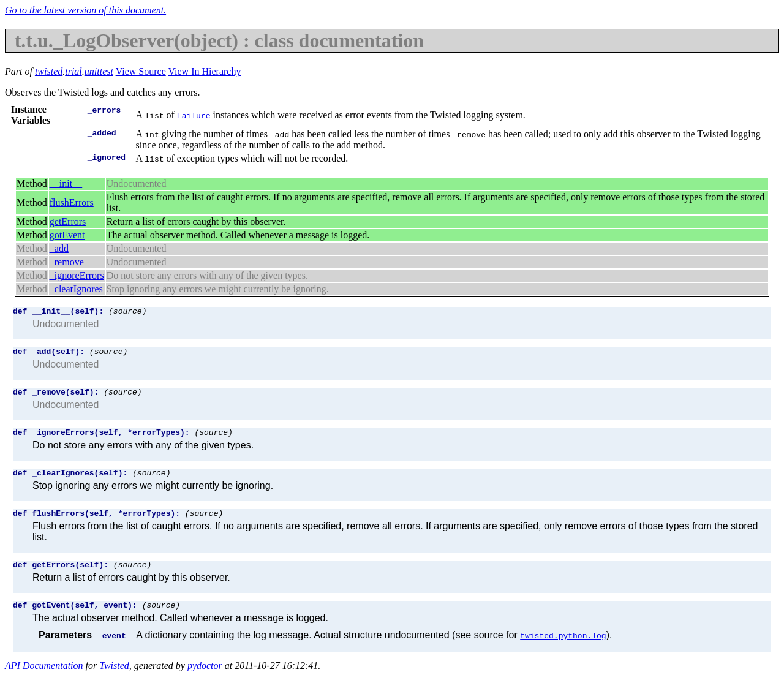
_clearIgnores (76, 289)
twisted (49, 71)
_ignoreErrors (77, 275)
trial (73, 71)
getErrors (68, 221)
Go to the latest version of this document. (85, 10)
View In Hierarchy (204, 71)
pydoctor (205, 680)
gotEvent (67, 235)
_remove (67, 262)
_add (59, 248)
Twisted (114, 680)
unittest (99, 71)
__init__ (66, 183)
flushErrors (72, 202)
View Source (141, 71)
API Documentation (44, 680)
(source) (127, 312)
